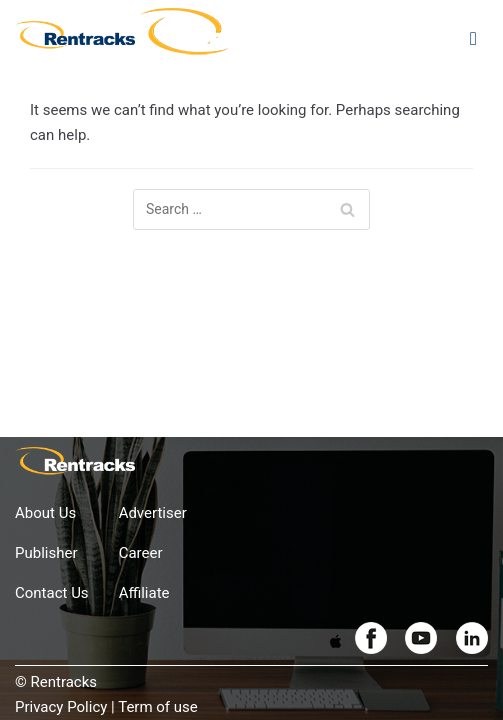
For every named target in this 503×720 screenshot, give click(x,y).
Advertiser (153, 513)
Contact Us (52, 593)
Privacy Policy (61, 707)
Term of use (158, 707)
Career (141, 553)
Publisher (46, 553)
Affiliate (144, 593)
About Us (45, 513)
